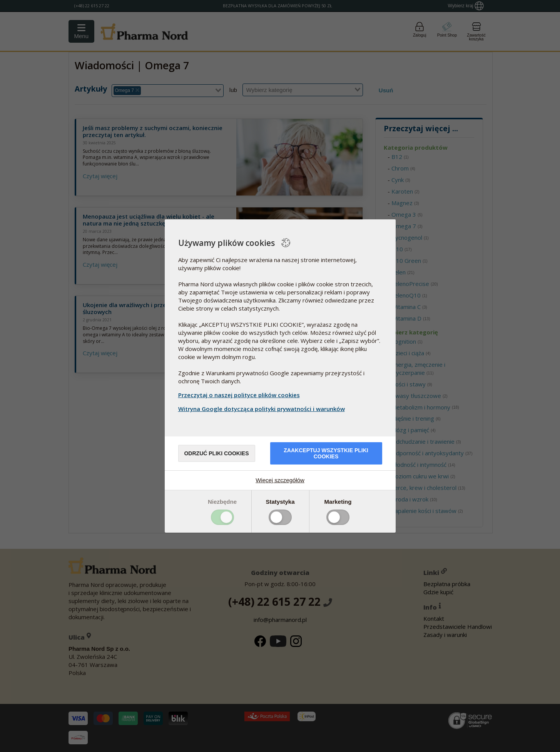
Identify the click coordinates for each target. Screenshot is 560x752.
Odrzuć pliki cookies (216, 453)
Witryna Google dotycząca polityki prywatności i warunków (262, 409)
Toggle (222, 517)
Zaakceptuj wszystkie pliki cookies (326, 453)
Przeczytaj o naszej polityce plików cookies (239, 395)
